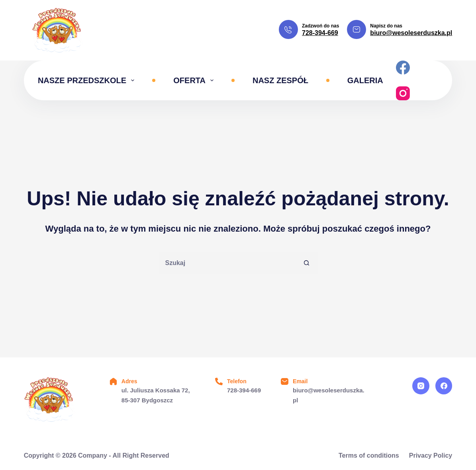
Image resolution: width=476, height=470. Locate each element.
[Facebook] (403, 67)
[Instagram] (403, 93)
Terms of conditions (369, 455)
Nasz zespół (280, 80)
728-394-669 (320, 33)
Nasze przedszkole (88, 80)
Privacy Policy (431, 455)
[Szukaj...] (227, 263)
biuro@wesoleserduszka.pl (411, 33)
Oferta (195, 80)
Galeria (365, 80)
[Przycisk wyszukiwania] (307, 263)
